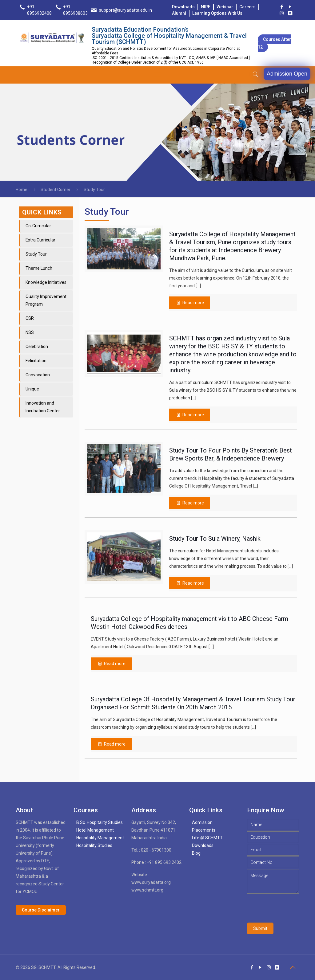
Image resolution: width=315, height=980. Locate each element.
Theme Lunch (39, 268)
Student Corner (56, 190)
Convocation (38, 375)
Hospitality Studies (94, 845)
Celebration (37, 347)
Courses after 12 (274, 43)
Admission (202, 822)
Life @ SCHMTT (207, 838)
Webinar (225, 7)
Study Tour (36, 254)
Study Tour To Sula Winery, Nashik (215, 539)
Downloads (183, 7)
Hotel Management (95, 830)
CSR (30, 318)
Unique (32, 389)
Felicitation (36, 361)
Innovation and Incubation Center (43, 407)
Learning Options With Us (217, 13)
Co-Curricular (38, 226)
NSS (30, 332)
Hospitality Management (100, 838)
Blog (196, 853)
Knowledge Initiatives (46, 282)
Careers (247, 7)
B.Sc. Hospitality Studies (100, 822)
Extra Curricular (40, 240)
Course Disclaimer (41, 910)
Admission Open (287, 74)
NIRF (206, 7)
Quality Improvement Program (46, 300)
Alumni (179, 13)
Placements (204, 830)
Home (22, 190)
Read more (115, 744)
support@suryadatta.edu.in (126, 10)
